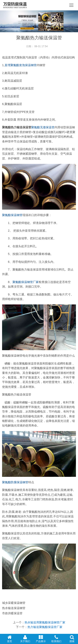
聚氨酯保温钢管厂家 (26, 282)
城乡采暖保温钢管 (14, 603)
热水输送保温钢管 (14, 608)
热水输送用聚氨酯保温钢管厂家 (45, 622)
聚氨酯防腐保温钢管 (15, 482)
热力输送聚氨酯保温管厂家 (45, 627)
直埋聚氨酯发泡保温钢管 (21, 65)
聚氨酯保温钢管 (12, 215)
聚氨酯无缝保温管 (43, 127)
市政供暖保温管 (12, 613)
